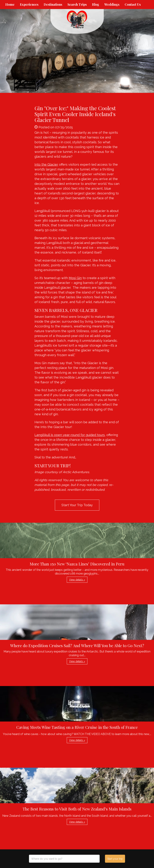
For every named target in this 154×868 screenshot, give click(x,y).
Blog (96, 4)
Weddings (112, 4)
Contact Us (133, 4)
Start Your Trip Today (77, 505)
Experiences (29, 4)
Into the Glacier (46, 164)
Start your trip (115, 859)
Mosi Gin (75, 278)
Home (10, 4)
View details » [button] (77, 580)
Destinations (53, 4)
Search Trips (77, 4)
